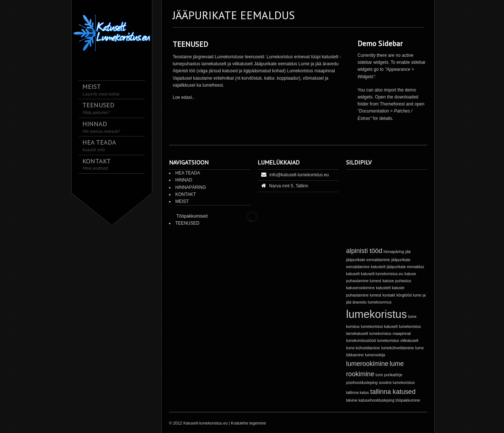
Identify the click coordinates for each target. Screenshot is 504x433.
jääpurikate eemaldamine (368, 260)
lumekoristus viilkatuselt (398, 340)
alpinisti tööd (364, 251)
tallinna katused (393, 392)
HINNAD (184, 180)
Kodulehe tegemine (248, 423)
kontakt (389, 295)
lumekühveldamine (398, 348)
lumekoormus (380, 302)
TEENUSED (190, 44)
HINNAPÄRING (191, 187)
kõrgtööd (404, 295)
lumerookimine (367, 364)
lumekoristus (377, 314)
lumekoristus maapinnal (390, 333)
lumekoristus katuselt (379, 326)
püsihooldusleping (362, 382)
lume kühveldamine (363, 348)
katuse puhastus (397, 281)
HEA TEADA (188, 173)
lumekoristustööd (361, 340)
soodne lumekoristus (397, 382)
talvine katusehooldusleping (370, 400)
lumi (379, 375)
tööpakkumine (408, 400)
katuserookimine (360, 288)
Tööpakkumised (192, 216)
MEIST (182, 201)
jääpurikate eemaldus (405, 267)
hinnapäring (394, 252)
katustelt (383, 288)
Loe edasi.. (184, 97)
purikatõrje (393, 375)
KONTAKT (186, 194)
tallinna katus (358, 392)
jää (408, 252)
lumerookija (375, 355)
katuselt (353, 274)
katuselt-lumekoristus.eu (382, 274)
